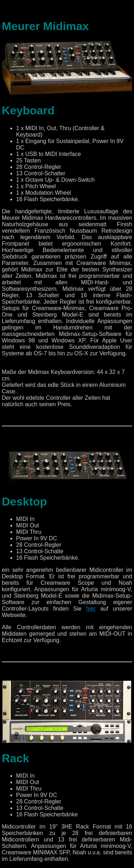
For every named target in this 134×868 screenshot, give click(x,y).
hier (91, 609)
